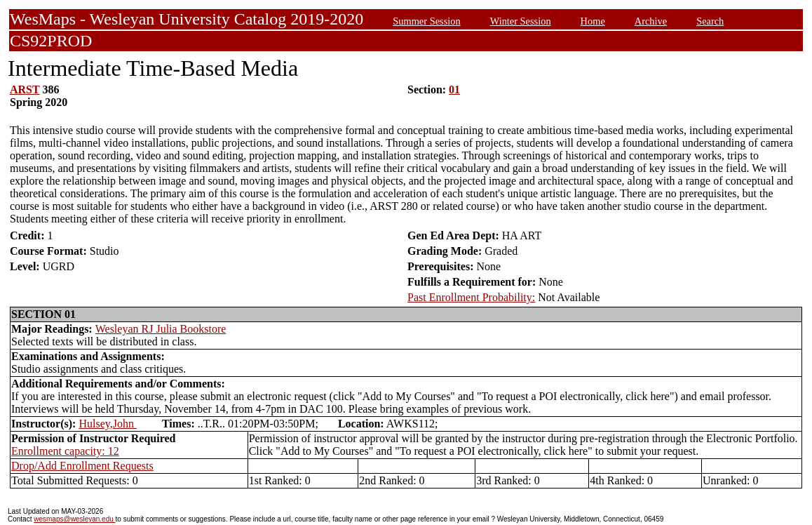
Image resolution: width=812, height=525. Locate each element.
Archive (651, 21)
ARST (25, 89)
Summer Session (426, 21)
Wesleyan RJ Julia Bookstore (161, 329)
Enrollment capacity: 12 (65, 451)
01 (454, 89)
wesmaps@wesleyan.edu (74, 519)
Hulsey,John (108, 424)
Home (593, 21)
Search (710, 21)
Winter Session (521, 21)
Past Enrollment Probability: (471, 297)
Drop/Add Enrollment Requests (82, 466)
